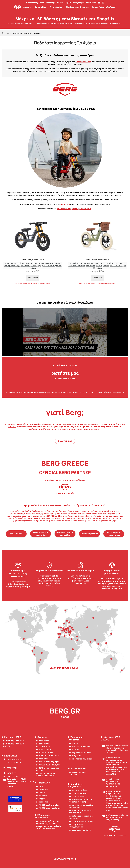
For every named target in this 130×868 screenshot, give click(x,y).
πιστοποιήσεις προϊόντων (77, 773)
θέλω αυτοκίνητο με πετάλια (65, 534)
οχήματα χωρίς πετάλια (30, 283)
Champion (42, 789)
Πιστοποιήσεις (77, 768)
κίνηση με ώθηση (52, 263)
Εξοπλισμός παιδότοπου (42, 816)
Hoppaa (41, 799)
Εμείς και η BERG (11, 737)
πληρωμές (75, 756)
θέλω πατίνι (16, 534)
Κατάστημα (51, 3)
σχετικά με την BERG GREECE (14, 745)
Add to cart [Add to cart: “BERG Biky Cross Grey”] (33, 278)
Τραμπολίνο (42, 783)
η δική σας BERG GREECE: (110, 738)
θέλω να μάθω (65, 441)
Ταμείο (68, 3)
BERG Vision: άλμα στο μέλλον (48, 769)
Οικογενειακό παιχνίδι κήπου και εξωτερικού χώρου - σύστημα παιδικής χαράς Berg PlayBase (49, 825)
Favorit (41, 792)
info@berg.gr (11, 768)
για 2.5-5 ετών (48, 266)
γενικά (74, 743)
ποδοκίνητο (10, 263)
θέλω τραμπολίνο (89, 534)
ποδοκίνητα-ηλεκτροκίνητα (43, 745)
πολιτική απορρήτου (80, 746)
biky (42, 263)
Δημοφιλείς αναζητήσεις (75, 785)
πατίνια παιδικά (45, 752)
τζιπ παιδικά (76, 796)
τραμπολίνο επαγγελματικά (76, 826)
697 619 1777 (10, 773)
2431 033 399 (11, 776)
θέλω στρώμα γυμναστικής (114, 534)
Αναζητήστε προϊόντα (35, 3)
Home (7, 33)
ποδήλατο (35, 263)
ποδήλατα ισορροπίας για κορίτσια (81, 812)
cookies (74, 749)
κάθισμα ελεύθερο (12, 266)
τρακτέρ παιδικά (78, 793)
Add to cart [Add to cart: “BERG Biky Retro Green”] (97, 278)
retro (98, 266)
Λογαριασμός (79, 3)
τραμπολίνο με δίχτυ (80, 830)
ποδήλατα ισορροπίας (44, 283)
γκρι (39, 266)
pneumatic (26, 266)
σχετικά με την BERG (14, 741)
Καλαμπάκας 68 (12, 759)
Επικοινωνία (91, 3)
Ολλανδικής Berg (83, 62)
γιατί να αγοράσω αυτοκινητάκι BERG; (46, 775)
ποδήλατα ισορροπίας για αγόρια (81, 817)
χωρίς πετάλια (23, 263)
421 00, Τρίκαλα (12, 762)
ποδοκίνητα (43, 741)
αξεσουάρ (65, 204)
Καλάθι (60, 3)
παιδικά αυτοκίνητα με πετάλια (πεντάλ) (81, 801)
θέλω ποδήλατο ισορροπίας (41, 534)
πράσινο (105, 266)
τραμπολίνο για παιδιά (81, 821)
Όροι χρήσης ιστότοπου (76, 738)
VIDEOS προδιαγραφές (48, 762)
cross (34, 266)
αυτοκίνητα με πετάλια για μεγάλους (81, 806)
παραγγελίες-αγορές (80, 753)
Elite (40, 786)
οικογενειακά (44, 749)
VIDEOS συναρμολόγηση (48, 765)
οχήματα (20, 283)
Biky (16, 283)
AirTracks (42, 796)
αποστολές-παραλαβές (81, 759)
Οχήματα (41, 737)
